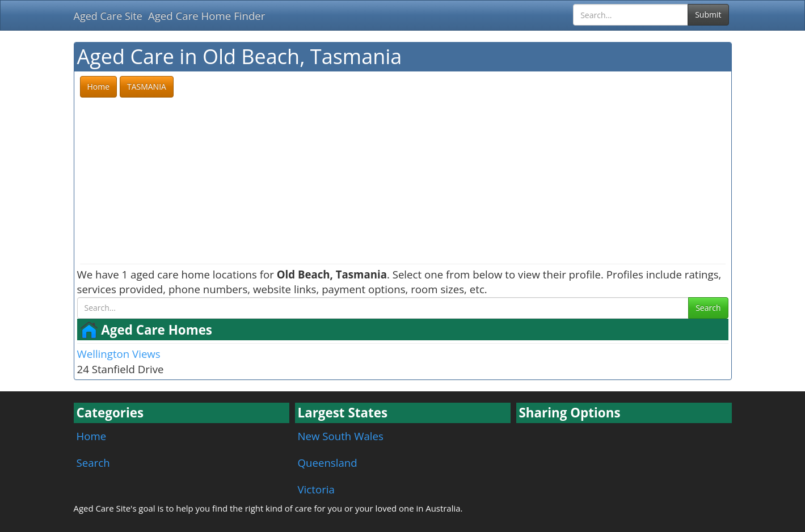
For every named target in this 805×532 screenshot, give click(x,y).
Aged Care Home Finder (207, 16)
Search (708, 308)
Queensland (328, 463)
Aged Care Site (108, 16)
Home (92, 436)
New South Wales (341, 436)
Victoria (316, 489)
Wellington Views (119, 354)
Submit (708, 14)
